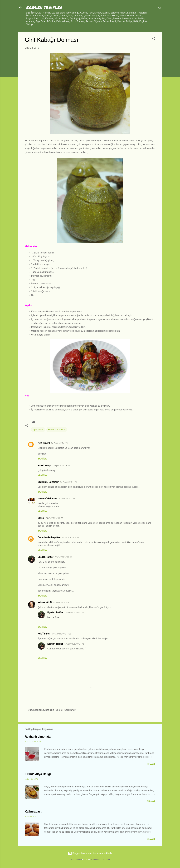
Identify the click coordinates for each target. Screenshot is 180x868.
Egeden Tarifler (46, 557)
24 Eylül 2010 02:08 (60, 443)
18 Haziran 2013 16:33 (61, 634)
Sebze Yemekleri (57, 430)
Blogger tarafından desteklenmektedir (90, 853)
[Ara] (160, 9)
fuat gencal (44, 443)
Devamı (151, 764)
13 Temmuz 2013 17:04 (75, 613)
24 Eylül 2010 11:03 (69, 482)
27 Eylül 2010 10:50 (63, 557)
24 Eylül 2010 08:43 (61, 466)
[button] (153, 39)
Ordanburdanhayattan (49, 537)
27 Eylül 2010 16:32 (62, 603)
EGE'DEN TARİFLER (44, 8)
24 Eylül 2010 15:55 (70, 538)
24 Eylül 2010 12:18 (54, 518)
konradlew (86, 860)
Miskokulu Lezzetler (48, 482)
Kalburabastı (34, 812)
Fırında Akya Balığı (38, 774)
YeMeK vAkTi (45, 602)
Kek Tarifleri (44, 634)
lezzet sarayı (44, 465)
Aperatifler (38, 430)
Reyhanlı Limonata (38, 737)
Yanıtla (42, 459)
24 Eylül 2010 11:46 (67, 499)
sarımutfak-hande (47, 499)
